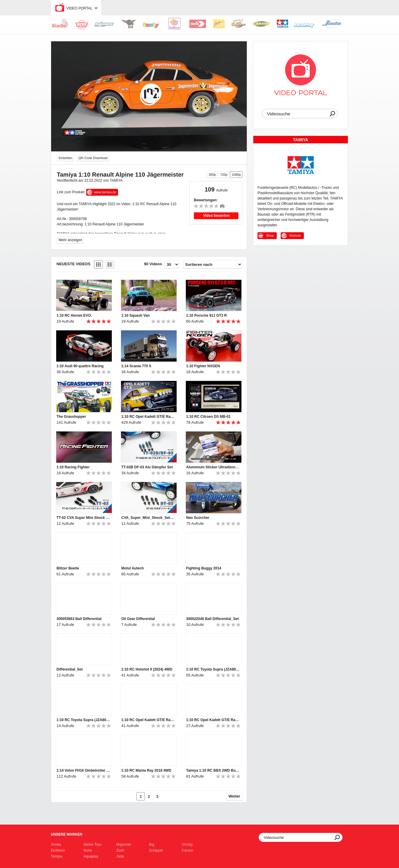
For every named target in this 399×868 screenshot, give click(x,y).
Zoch (120, 850)
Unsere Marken (67, 834)
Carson (187, 850)
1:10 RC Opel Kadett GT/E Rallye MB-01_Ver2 (148, 720)
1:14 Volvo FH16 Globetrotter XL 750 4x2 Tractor (83, 770)
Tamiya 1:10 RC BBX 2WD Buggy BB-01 (213, 770)
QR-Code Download (93, 158)
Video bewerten (216, 216)
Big (151, 845)
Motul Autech (133, 568)
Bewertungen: (206, 200)
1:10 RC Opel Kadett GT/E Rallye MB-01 (148, 417)
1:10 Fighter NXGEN (203, 366)
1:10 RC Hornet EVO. (74, 316)
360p (212, 175)
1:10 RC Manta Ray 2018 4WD (146, 770)
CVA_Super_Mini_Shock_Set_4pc (148, 518)
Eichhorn (58, 850)
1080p (236, 175)
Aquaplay (91, 856)
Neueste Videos (73, 264)
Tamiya (56, 856)
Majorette (124, 845)
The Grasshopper (71, 417)
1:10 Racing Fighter (73, 467)
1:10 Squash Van (135, 316)
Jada (120, 856)
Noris (88, 850)
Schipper (156, 850)
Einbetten (65, 158)
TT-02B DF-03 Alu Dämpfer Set (147, 467)
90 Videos (153, 264)
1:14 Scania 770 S (136, 366)
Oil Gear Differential (138, 619)
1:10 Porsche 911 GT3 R (206, 316)
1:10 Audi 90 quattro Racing (80, 366)
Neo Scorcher (198, 518)
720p (224, 175)
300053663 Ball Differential (79, 619)
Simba (56, 845)
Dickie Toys (92, 845)
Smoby (187, 845)
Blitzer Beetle (68, 568)
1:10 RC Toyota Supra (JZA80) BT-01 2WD (213, 669)
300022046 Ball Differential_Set (212, 619)
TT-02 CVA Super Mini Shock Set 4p (83, 518)
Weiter (235, 796)
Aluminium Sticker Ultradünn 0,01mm (213, 467)
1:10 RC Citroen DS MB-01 (208, 417)
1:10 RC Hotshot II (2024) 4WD (147, 669)
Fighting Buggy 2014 (204, 568)
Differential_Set (70, 669)
